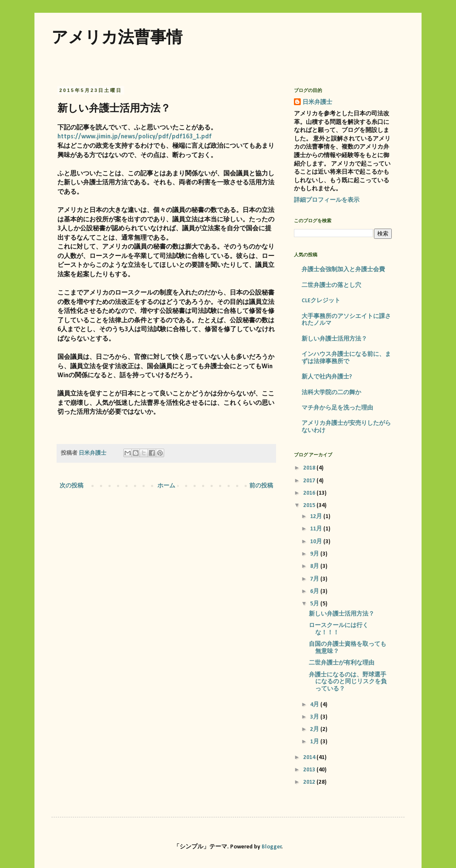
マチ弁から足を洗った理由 (337, 408)
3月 (315, 717)
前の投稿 (261, 486)
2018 (310, 468)
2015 (310, 506)
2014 (310, 758)
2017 (310, 481)
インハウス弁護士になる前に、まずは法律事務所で (346, 358)
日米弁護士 (317, 102)
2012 (310, 782)
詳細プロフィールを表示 (327, 200)
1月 (315, 742)
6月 (315, 592)
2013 (310, 770)
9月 (315, 554)
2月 (315, 729)
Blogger (272, 847)
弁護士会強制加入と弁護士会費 (343, 270)
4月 (315, 705)
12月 (317, 517)
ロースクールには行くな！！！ (339, 629)
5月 (315, 604)
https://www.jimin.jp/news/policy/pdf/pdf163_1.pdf (135, 137)
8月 (315, 566)
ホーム (166, 486)
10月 (317, 542)
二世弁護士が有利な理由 (342, 663)
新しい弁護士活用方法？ (334, 339)
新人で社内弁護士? (327, 377)
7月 (315, 579)
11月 (317, 529)
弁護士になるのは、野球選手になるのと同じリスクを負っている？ (348, 682)
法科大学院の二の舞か (331, 393)
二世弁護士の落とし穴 (331, 285)
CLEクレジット (321, 301)
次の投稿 (71, 486)
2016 (310, 493)
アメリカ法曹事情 (117, 37)
